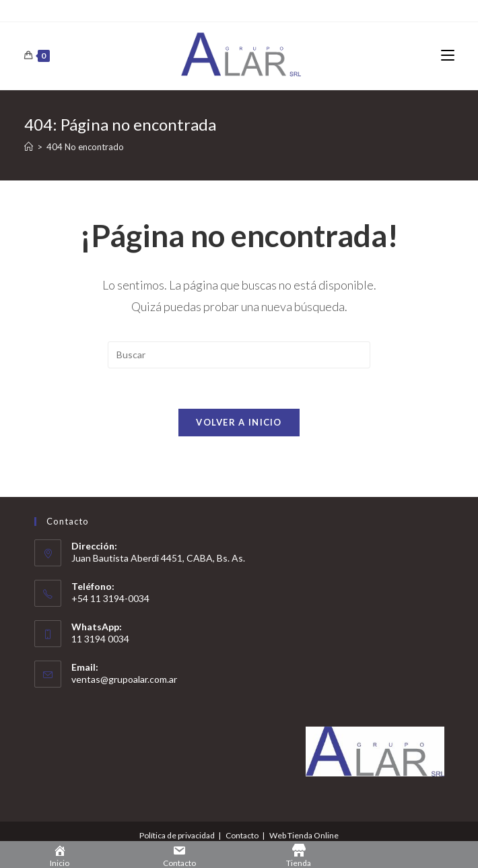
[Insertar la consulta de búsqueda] (239, 355)
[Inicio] (29, 147)
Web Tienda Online (304, 835)
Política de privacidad (177, 835)
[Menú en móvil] (448, 56)
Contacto (242, 835)
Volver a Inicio (239, 422)
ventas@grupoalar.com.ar (124, 679)
